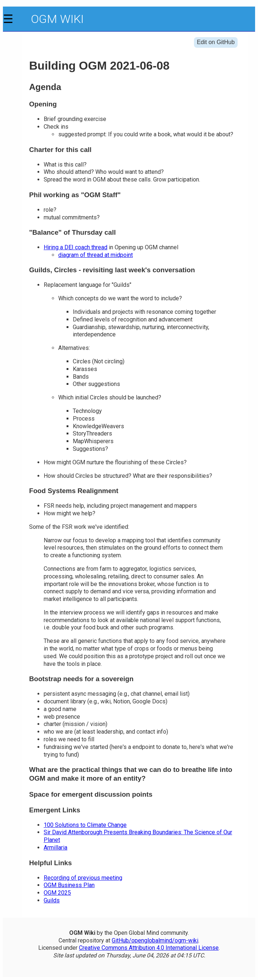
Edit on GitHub (216, 42)
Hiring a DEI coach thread (76, 247)
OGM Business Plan (69, 885)
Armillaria (55, 848)
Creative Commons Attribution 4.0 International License (149, 948)
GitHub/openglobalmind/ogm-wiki (155, 940)
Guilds (52, 900)
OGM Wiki (57, 19)
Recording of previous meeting (83, 878)
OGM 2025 (57, 893)
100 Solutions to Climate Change (85, 825)
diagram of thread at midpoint (96, 255)
